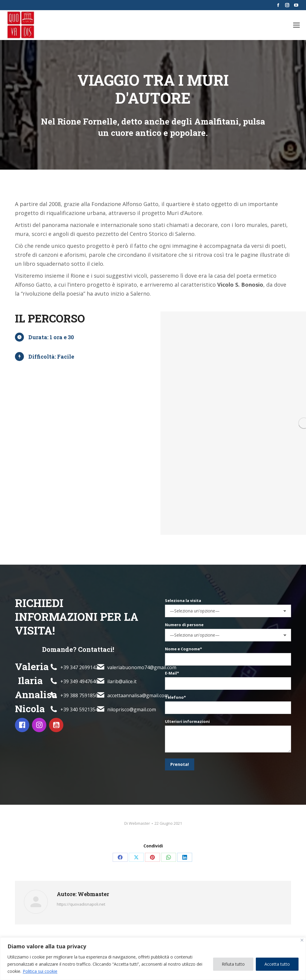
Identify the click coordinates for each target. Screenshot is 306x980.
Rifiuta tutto (233, 964)
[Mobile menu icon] (296, 25)
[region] (153, 959)
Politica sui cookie (40, 971)
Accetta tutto (277, 964)
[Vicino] (302, 940)
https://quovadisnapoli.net (81, 904)
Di (137, 823)
